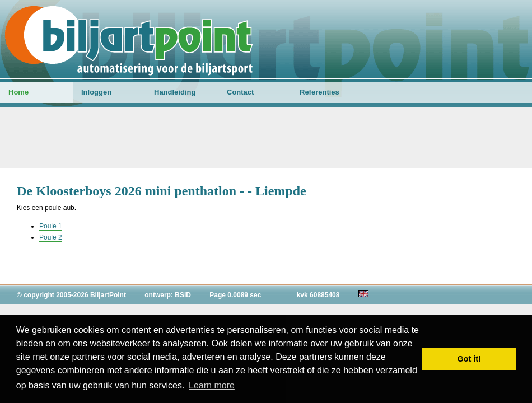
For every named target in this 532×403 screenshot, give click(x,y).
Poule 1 (51, 226)
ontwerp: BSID (168, 295)
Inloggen (96, 92)
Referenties (319, 92)
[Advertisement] (266, 138)
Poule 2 (51, 237)
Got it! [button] (469, 359)
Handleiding (175, 92)
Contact (240, 92)
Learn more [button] (212, 385)
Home (18, 92)
